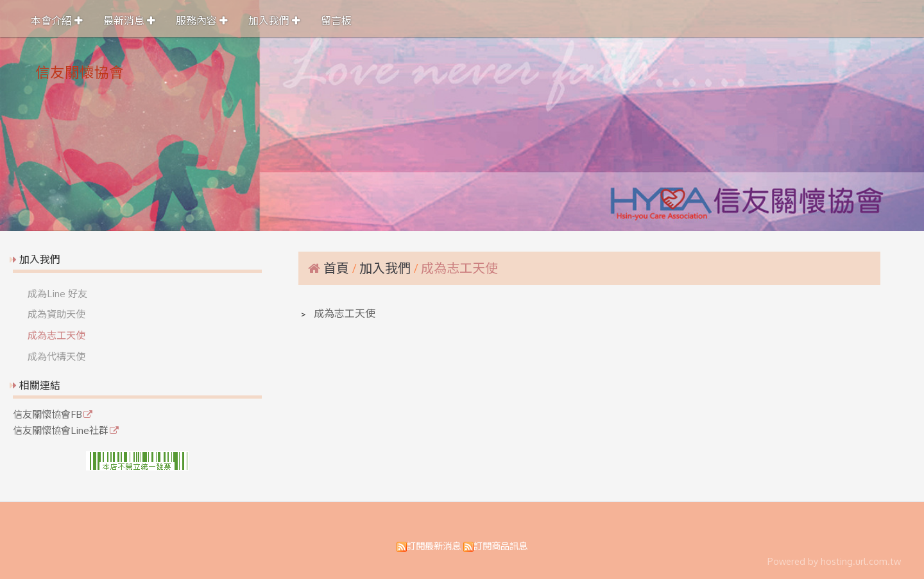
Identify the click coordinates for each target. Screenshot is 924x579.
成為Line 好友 (57, 293)
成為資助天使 (56, 314)
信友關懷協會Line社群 (61, 431)
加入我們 (387, 268)
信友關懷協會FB (47, 415)
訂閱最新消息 (434, 546)
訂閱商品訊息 (501, 546)
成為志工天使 (56, 335)
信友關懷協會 (80, 72)
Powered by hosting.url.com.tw (834, 561)
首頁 (336, 268)
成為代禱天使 (56, 356)
